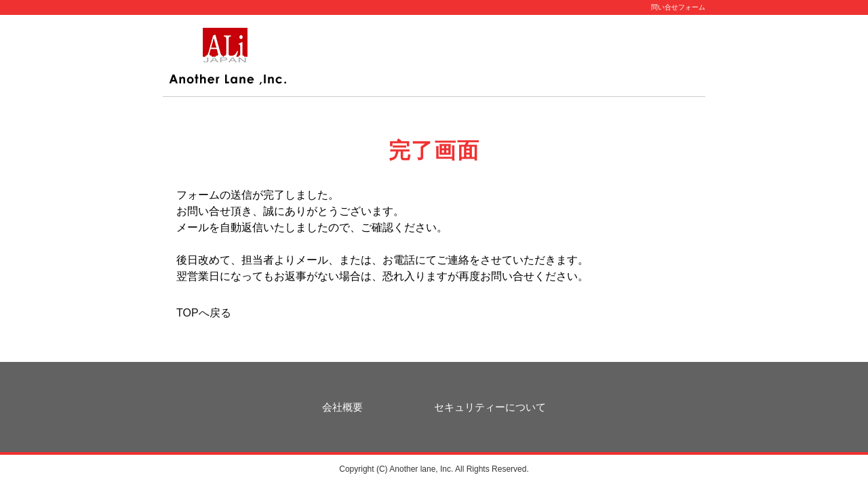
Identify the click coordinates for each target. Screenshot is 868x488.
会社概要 (342, 407)
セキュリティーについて (490, 407)
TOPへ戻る (204, 313)
